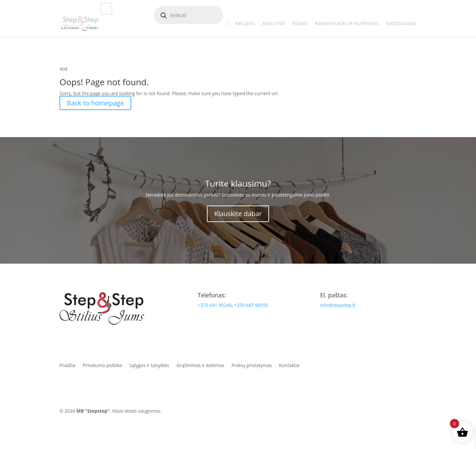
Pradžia (67, 365)
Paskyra (317, 16)
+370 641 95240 (215, 305)
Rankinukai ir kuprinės (347, 24)
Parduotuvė (176, 24)
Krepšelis (378, 16)
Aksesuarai (401, 24)
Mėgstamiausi (347, 16)
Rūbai (300, 24)
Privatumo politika (102, 365)
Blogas (240, 16)
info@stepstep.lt (338, 305)
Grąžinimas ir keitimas (200, 365)
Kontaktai (405, 16)
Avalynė (274, 24)
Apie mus (263, 16)
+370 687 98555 (251, 305)
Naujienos (214, 24)
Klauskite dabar (238, 214)
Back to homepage (95, 103)
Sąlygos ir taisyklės (149, 365)
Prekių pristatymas (252, 365)
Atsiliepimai (290, 16)
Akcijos (245, 24)
